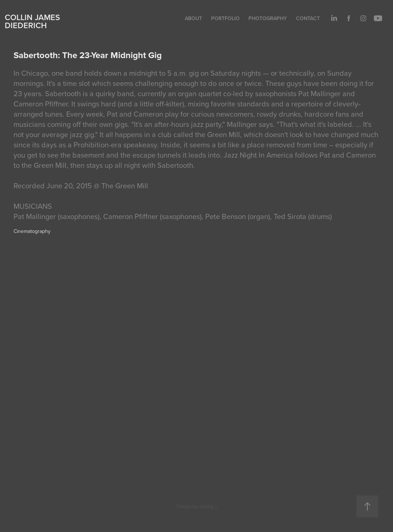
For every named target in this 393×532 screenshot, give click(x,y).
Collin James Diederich (32, 21)
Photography (268, 18)
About (193, 18)
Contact (308, 18)
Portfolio (225, 18)
